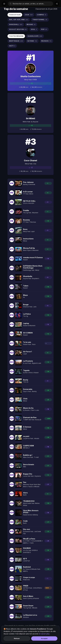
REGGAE (31, 25)
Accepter (44, 638)
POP (44, 29)
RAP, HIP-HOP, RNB (19, 20)
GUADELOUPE (35, 36)
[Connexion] (57, 4)
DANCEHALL (16, 25)
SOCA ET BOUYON (18, 29)
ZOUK (29, 15)
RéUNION (46, 41)
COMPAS (42, 15)
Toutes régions (16, 36)
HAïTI (12, 46)
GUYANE (32, 41)
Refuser (17, 638)
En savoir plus (44, 634)
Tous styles (15, 15)
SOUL (34, 29)
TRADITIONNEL (40, 20)
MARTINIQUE (16, 41)
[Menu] (4, 4)
